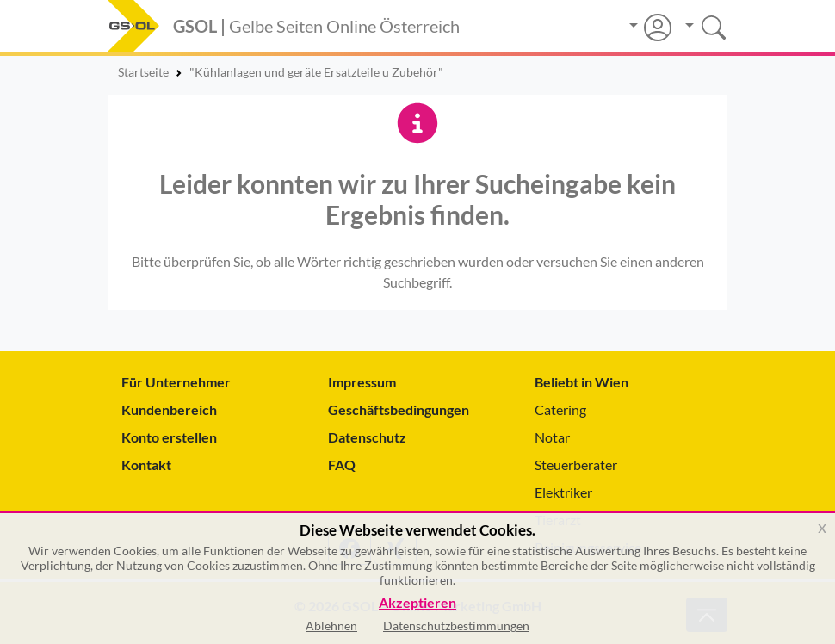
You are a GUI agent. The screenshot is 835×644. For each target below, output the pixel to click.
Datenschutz (367, 437)
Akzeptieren (417, 603)
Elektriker (563, 492)
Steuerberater (576, 464)
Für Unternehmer (176, 382)
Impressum (362, 382)
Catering (560, 409)
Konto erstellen (169, 437)
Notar (552, 437)
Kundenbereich (169, 409)
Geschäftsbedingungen (399, 409)
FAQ (342, 464)
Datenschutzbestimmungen (456, 625)
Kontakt (146, 464)
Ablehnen (331, 625)
